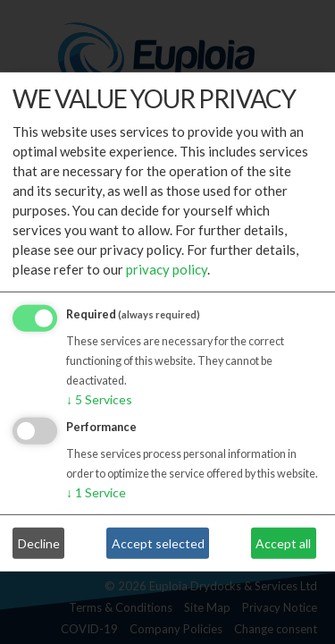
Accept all (283, 543)
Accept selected (158, 543)
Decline (39, 543)
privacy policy (167, 269)
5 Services (99, 399)
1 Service (96, 492)
